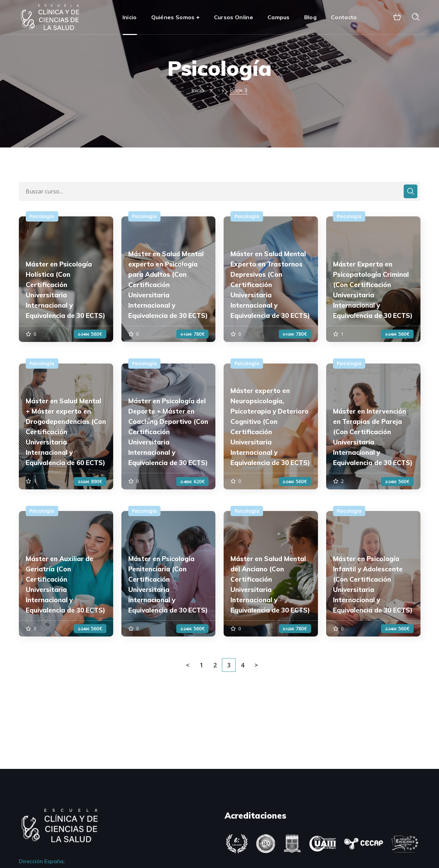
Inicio (198, 90)
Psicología (42, 216)
